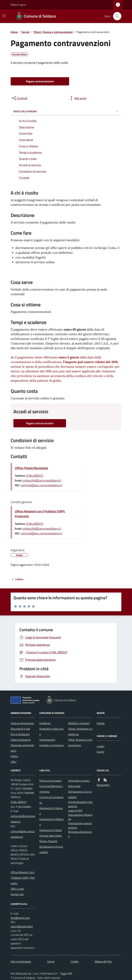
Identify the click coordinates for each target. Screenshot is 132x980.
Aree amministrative (22, 723)
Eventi (100, 752)
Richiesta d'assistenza (80, 834)
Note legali (74, 786)
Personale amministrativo (22, 748)
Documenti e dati (20, 729)
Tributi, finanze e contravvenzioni (53, 32)
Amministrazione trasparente (80, 804)
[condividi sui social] (19, 98)
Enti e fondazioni (20, 734)
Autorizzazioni (47, 740)
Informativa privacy (79, 781)
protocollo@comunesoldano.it (42, 480)
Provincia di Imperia (50, 781)
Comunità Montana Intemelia (51, 789)
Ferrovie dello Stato (51, 836)
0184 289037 (19, 802)
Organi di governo (21, 740)
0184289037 (35, 476)
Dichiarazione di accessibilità (51, 849)
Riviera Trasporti (48, 841)
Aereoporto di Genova (51, 811)
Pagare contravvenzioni (40, 81)
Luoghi (101, 746)
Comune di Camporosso (51, 800)
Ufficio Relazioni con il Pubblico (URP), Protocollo (40, 514)
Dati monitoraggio (21, 961)
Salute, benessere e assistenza (80, 731)
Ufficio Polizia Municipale (31, 468)
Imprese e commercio (51, 745)
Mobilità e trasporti (79, 723)
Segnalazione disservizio (80, 817)
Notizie (101, 723)
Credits (75, 961)
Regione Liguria (18, 5)
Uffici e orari (17, 889)
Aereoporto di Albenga (51, 822)
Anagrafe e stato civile (51, 731)
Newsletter (103, 785)
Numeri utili (17, 894)
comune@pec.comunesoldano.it (41, 485)
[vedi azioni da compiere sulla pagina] (78, 98)
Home (14, 32)
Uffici (13, 762)
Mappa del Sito (103, 961)
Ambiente (45, 723)
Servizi (25, 32)
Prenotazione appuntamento (80, 825)
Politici (14, 756)
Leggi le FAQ (75, 811)
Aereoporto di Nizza (50, 830)
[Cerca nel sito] (116, 16)
